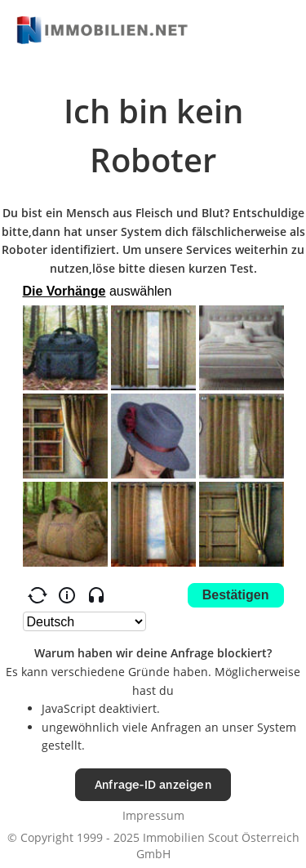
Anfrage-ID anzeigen (153, 784)
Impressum (153, 815)
